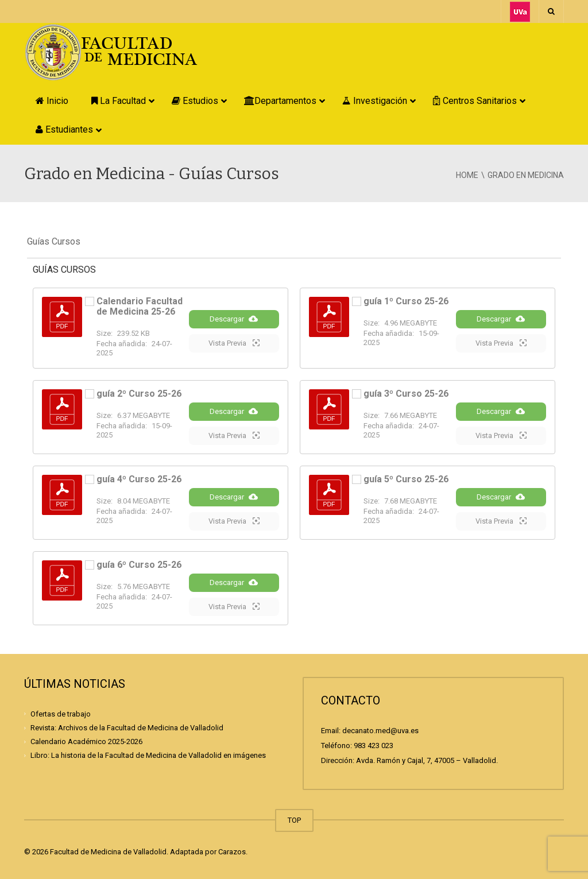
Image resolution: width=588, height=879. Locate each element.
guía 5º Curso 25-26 (406, 479)
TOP (294, 820)
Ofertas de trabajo (61, 714)
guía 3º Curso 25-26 (406, 394)
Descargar (234, 319)
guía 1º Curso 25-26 (406, 301)
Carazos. (233, 852)
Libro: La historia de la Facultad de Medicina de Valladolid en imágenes (148, 755)
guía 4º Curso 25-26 (139, 479)
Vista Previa (234, 343)
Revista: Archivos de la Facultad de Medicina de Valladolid (127, 728)
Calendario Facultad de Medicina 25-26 (140, 306)
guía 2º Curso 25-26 (139, 394)
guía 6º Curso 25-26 (139, 565)
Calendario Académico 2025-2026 (86, 741)
